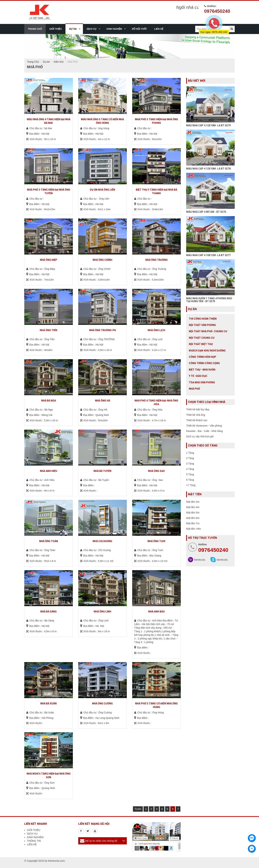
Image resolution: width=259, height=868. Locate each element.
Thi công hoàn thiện (203, 319)
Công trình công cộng (204, 363)
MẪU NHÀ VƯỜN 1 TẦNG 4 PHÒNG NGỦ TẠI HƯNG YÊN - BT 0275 (209, 300)
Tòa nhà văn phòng (202, 382)
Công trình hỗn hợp (203, 357)
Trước (138, 809)
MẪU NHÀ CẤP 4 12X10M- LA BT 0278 (208, 169)
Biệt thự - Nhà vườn (202, 370)
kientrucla (200, 560)
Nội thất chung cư (202, 338)
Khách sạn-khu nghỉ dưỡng (207, 351)
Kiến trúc (59, 62)
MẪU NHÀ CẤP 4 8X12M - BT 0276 (206, 212)
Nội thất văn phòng (202, 325)
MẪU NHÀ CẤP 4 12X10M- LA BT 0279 (208, 125)
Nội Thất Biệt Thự (201, 344)
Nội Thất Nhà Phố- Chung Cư (208, 331)
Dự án (46, 62)
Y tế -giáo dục (198, 376)
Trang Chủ (33, 62)
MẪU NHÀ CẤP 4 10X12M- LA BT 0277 (208, 255)
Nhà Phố (194, 389)
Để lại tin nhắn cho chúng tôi (101, 841)
